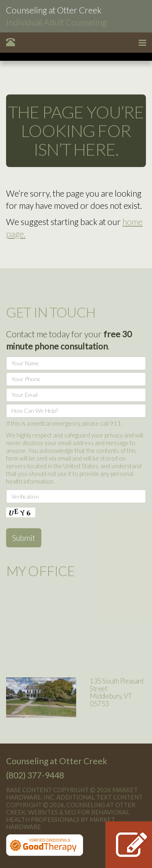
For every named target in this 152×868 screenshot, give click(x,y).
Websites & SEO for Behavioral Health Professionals (68, 816)
